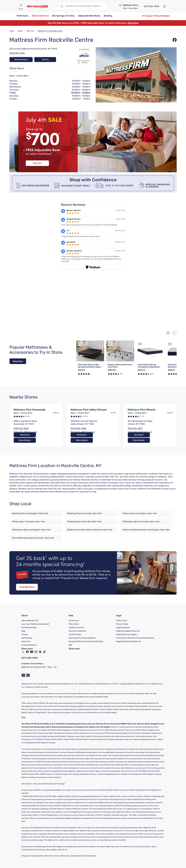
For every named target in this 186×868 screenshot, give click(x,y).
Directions (24, 440)
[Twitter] (23, 652)
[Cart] (165, 6)
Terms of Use (121, 621)
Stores (20, 31)
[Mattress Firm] (38, 7)
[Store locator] (120, 5)
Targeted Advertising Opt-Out (128, 642)
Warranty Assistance (77, 631)
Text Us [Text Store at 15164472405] (45, 60)
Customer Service (76, 628)
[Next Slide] (174, 333)
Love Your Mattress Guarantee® (35, 624)
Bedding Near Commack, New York (85, 513)
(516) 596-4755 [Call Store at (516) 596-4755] (17, 53)
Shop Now (18, 361)
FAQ (70, 645)
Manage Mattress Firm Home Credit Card (86, 642)
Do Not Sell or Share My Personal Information (135, 638)
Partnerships (27, 638)
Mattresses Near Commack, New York (141, 522)
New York (30, 31)
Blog (23, 631)
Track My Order (75, 634)
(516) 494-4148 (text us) (140, 432)
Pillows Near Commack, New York (29, 522)
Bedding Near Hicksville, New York (84, 522)
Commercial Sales (29, 628)
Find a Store (74, 624)
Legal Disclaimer (123, 628)
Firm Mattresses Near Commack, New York (33, 538)
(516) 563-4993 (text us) (83, 432)
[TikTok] (44, 652)
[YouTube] (32, 652)
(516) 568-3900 (78, 428)
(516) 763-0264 (21, 428)
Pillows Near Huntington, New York (140, 513)
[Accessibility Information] (26, 675)
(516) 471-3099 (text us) (25, 432)
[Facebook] (27, 652)
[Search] (61, 6)
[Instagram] (36, 652)
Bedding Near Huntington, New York (30, 513)
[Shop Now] (18, 361)
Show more (27, 649)
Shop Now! (133, 23)
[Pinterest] (40, 652)
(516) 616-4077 (135, 428)
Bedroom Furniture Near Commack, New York (90, 530)
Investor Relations (29, 645)
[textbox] (86, 6)
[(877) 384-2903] (151, 6)
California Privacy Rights (126, 634)
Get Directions (20, 60)
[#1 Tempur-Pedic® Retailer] (156, 16)
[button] (23, 16)
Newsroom (26, 642)
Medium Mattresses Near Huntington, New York (146, 530)
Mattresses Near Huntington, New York (31, 530)
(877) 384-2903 (30, 658)
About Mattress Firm (30, 621)
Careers (25, 634)
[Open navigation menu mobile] (21, 5)
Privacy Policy (122, 624)
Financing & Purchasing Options (82, 638)
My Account (74, 621)
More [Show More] (24, 717)
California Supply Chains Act (128, 631)
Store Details (48, 440)
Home (12, 31)
